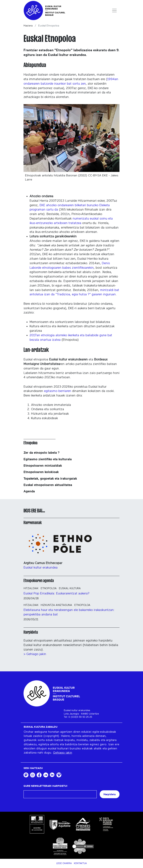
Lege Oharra (64, 863)
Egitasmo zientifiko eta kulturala (48, 459)
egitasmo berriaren (58, 391)
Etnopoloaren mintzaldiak (43, 466)
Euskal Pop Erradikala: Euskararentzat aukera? (56, 593)
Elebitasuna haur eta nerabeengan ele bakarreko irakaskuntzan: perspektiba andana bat (69, 612)
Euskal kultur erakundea (41, 568)
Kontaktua (80, 863)
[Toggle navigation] (114, 11)
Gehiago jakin (63, 753)
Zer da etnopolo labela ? (41, 453)
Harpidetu (31, 632)
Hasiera (28, 26)
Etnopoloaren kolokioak (41, 472)
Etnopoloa (30, 443)
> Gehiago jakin (35, 654)
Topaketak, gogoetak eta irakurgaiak (50, 479)
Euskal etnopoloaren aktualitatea (48, 485)
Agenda (29, 491)
